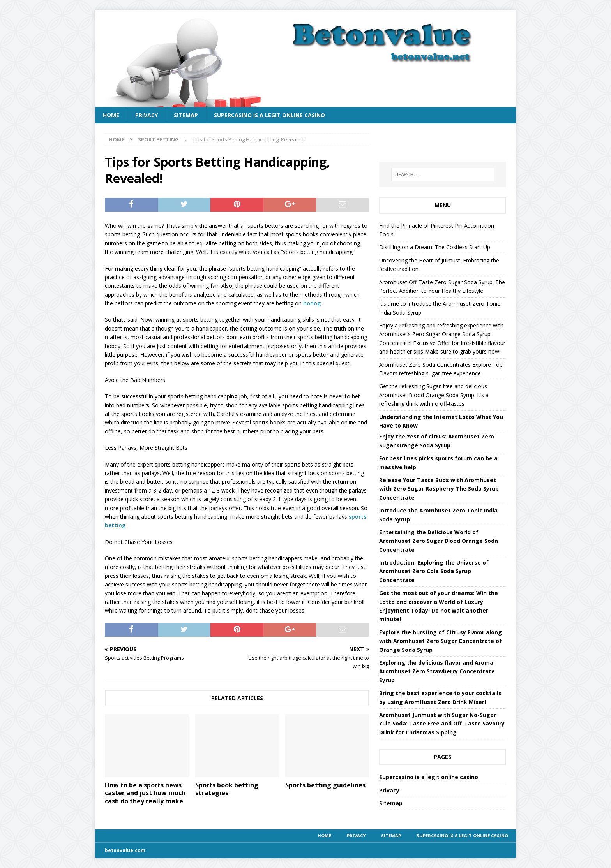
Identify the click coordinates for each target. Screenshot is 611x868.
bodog (312, 303)
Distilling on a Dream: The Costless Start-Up (435, 247)
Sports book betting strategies (227, 789)
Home (111, 115)
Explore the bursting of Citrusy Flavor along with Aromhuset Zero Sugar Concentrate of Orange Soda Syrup (441, 641)
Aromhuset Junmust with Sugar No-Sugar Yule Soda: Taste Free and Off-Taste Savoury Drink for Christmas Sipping (442, 724)
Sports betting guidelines (325, 785)
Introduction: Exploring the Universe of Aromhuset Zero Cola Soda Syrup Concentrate (434, 571)
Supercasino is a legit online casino (269, 115)
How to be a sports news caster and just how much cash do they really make (145, 793)
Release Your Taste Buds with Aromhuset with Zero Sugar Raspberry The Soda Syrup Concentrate (439, 489)
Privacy (147, 115)
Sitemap (186, 115)
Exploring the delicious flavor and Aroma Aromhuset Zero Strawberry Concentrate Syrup (437, 671)
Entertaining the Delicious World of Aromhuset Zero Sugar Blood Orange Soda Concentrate (439, 541)
